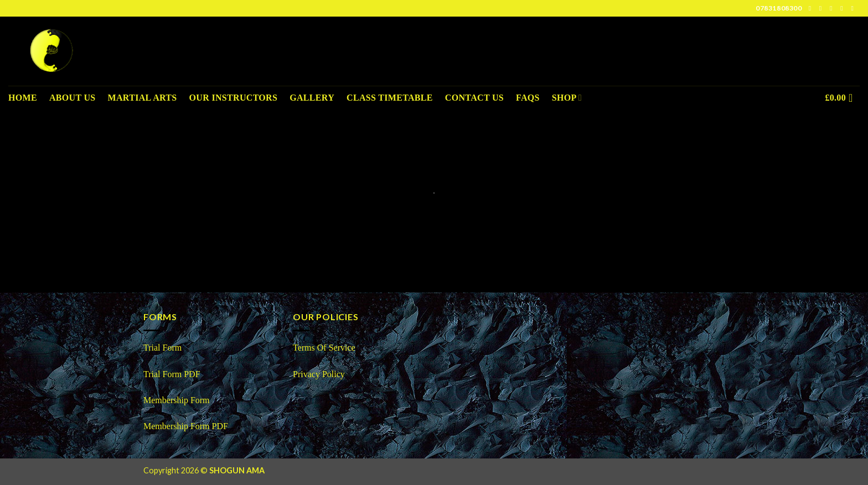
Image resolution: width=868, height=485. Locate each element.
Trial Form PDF (172, 374)
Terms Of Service (324, 348)
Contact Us (474, 98)
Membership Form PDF (186, 426)
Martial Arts (143, 98)
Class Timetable (390, 98)
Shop (567, 98)
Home (23, 98)
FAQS (528, 98)
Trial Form (162, 348)
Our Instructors (234, 98)
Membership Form (178, 400)
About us (73, 98)
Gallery (312, 98)
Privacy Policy (319, 374)
